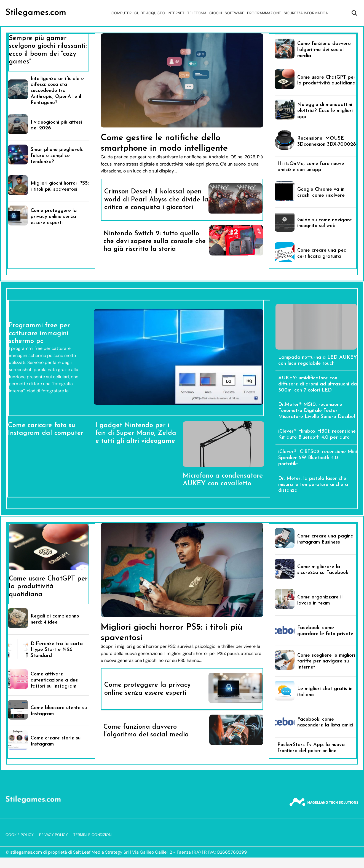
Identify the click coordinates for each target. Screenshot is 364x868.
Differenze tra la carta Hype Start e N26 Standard (57, 650)
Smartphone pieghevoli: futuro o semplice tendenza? (57, 156)
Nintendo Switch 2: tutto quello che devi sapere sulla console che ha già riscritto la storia (155, 242)
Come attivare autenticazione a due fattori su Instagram (54, 680)
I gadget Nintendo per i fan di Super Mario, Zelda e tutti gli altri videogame (136, 433)
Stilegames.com (36, 13)
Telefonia (197, 13)
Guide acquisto (150, 13)
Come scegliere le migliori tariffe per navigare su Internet (326, 661)
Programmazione (264, 13)
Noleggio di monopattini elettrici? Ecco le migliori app (325, 111)
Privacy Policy (53, 835)
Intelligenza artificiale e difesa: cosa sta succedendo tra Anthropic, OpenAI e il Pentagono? (57, 91)
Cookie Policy (20, 835)
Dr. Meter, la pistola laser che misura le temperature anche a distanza (313, 485)
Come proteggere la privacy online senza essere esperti (54, 217)
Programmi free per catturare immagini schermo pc (39, 333)
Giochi (216, 13)
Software (235, 13)
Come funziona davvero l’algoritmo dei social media (324, 50)
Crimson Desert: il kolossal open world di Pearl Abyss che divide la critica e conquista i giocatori (156, 200)
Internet (176, 13)
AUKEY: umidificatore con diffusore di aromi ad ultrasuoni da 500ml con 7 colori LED (318, 384)
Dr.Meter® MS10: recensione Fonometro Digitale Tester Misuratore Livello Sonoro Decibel (317, 411)
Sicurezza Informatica (306, 13)
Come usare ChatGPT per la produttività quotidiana (48, 587)
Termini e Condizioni (93, 835)
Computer (121, 13)
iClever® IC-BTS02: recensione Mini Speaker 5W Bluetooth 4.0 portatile (318, 458)
